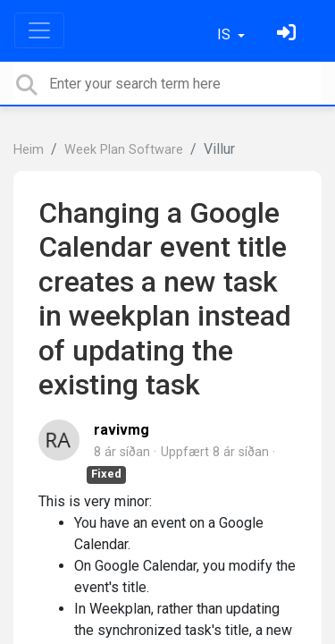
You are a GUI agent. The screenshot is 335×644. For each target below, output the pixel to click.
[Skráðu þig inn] (289, 34)
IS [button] (226, 34)
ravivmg (121, 430)
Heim (29, 150)
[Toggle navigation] (39, 30)
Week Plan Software (124, 150)
